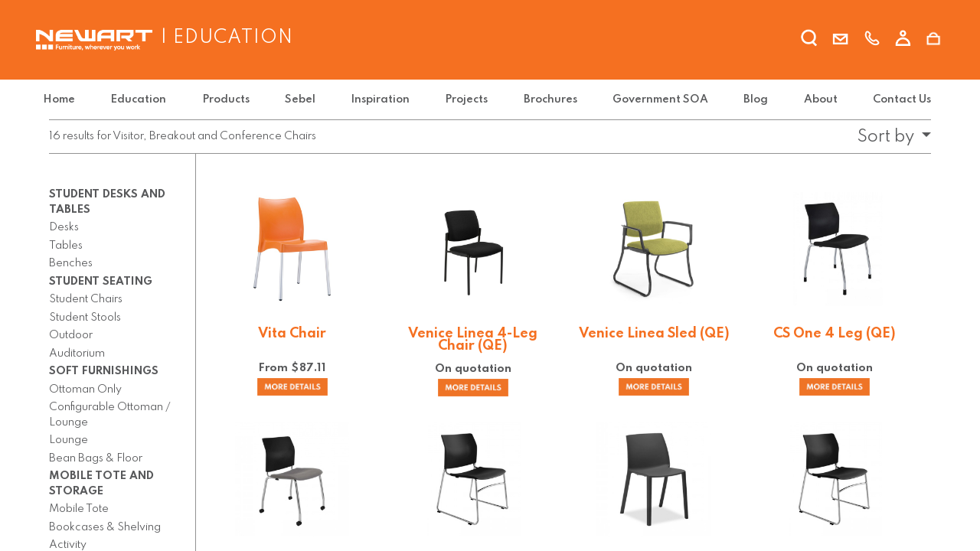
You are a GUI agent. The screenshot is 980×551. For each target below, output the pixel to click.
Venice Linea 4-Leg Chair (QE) (473, 340)
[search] (809, 41)
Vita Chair (292, 334)
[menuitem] (68, 100)
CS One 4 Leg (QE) (835, 334)
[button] (890, 137)
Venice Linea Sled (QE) (654, 334)
